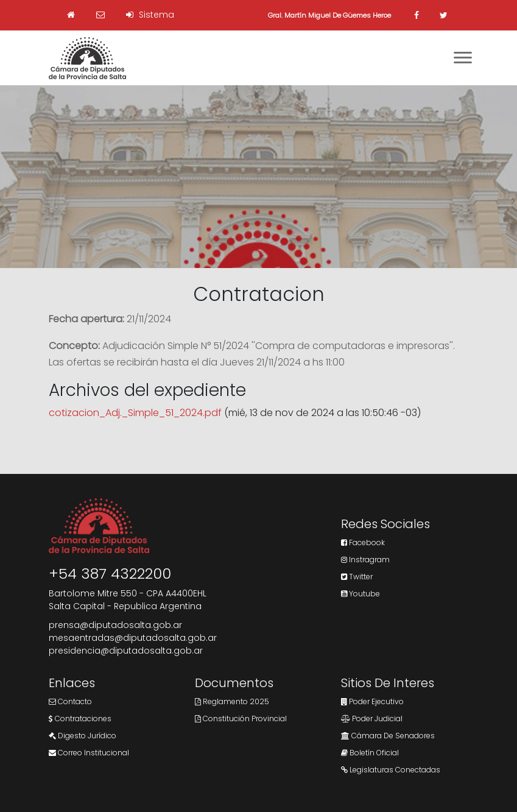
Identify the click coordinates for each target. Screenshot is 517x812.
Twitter (357, 577)
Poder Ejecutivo (372, 701)
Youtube (360, 594)
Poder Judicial (372, 718)
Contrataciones (80, 718)
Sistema (150, 15)
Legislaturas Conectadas (391, 770)
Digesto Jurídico (83, 736)
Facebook (363, 542)
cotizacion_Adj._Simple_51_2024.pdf (135, 413)
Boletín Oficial (370, 753)
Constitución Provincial (241, 718)
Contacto (70, 701)
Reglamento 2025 (232, 701)
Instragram (365, 560)
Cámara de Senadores (388, 736)
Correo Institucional (89, 753)
